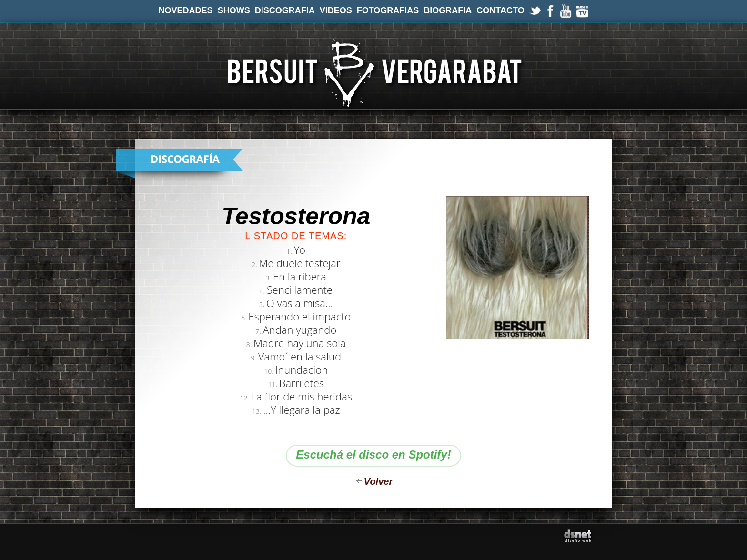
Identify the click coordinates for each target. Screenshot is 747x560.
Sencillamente (300, 290)
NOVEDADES (186, 10)
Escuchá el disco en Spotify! (373, 455)
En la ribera (300, 276)
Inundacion (302, 370)
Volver (378, 481)
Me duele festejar (299, 263)
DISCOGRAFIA (285, 10)
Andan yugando (300, 330)
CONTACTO (500, 10)
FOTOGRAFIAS (388, 10)
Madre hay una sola (300, 343)
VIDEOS (336, 10)
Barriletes (302, 383)
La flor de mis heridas (302, 396)
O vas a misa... (300, 303)
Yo (300, 250)
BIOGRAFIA (448, 10)
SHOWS (234, 10)
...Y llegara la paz (301, 410)
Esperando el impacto (299, 316)
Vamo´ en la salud (300, 356)
